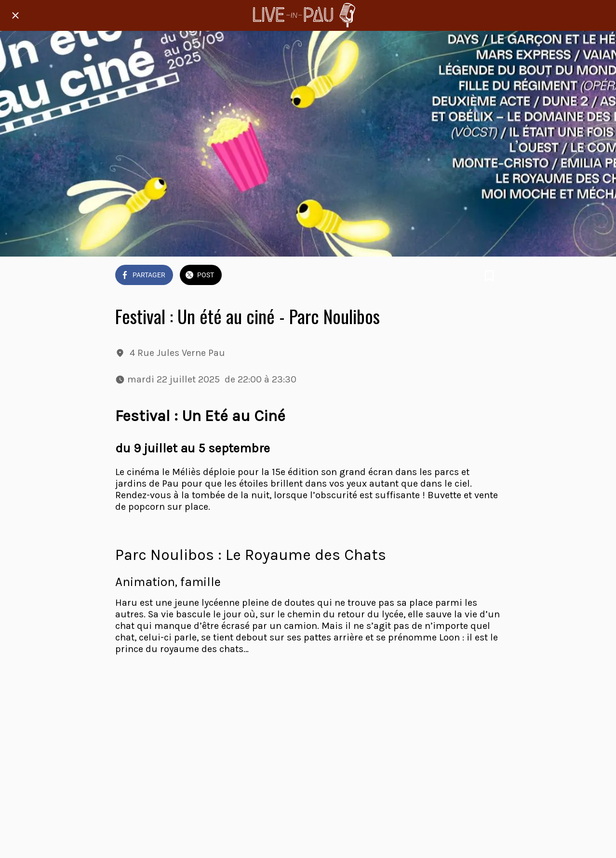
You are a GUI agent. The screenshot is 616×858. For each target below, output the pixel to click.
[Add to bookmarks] (489, 276)
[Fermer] (15, 15)
